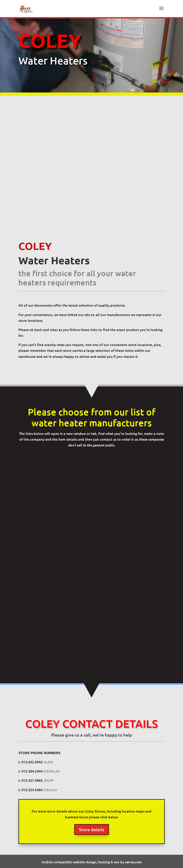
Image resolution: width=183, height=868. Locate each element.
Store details (92, 829)
